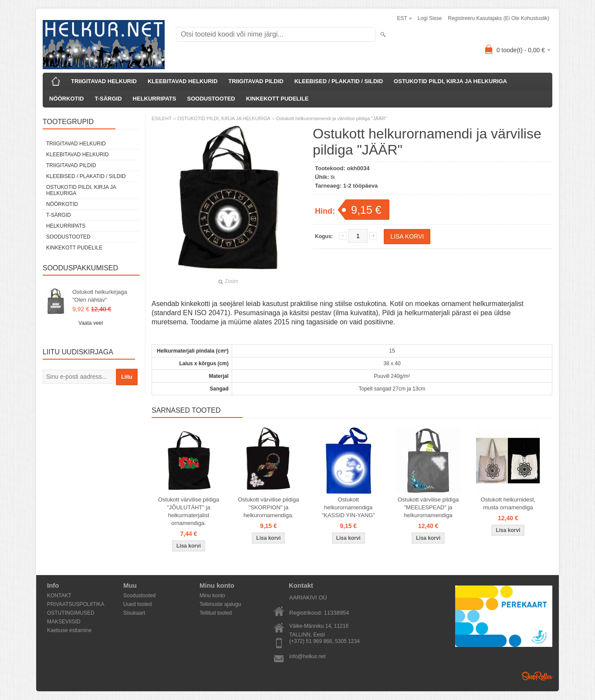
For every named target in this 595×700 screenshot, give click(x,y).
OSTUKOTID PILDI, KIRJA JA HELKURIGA (450, 81)
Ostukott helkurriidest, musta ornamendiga (508, 503)
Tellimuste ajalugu (220, 604)
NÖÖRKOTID (66, 99)
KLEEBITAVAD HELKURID (183, 81)
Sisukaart (134, 613)
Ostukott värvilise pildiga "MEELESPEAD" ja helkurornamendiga (428, 507)
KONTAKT (59, 596)
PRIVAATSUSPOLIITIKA (76, 604)
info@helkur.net (308, 656)
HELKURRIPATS (155, 99)
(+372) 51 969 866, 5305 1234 (325, 641)
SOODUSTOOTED (211, 99)
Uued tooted (137, 604)
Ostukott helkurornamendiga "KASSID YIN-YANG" (348, 507)
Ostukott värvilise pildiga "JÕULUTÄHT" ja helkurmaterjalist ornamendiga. (189, 511)
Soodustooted (139, 596)
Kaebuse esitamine (69, 630)
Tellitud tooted (216, 613)
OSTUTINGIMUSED (71, 613)
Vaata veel (91, 323)
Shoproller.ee (537, 676)
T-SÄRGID (108, 99)
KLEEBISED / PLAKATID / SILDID (339, 81)
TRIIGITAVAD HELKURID (104, 81)
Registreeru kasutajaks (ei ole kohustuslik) (499, 18)
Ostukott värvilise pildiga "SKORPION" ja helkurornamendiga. (268, 507)
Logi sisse (430, 18)
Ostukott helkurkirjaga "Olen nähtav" (100, 296)
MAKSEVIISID (64, 622)
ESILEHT (162, 118)
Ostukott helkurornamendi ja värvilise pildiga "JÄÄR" (331, 118)
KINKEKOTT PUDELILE (277, 99)
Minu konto (212, 596)
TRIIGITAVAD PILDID (256, 81)
